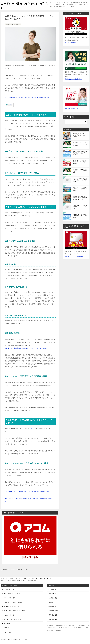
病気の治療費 (53, 619)
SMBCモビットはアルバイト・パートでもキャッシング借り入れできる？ (80, 144)
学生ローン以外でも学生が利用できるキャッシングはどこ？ (80, 207)
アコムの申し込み (9, 589)
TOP (15, 578)
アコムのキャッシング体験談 (12, 594)
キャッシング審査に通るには (13, 24)
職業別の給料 (53, 602)
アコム (33, 429)
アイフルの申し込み (9, 615)
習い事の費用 (53, 615)
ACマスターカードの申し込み (12, 619)
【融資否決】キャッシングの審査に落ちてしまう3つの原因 (16, 569)
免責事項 (6, 628)
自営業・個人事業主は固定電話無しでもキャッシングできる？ (26, 348)
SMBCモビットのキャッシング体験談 (15, 611)
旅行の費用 (53, 606)
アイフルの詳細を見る (71, 108)
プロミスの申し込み (9, 598)
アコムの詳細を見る (71, 42)
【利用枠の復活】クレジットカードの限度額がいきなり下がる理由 (80, 135)
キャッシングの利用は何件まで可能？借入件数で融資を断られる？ (80, 180)
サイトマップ (7, 632)
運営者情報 (7, 624)
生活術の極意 (53, 598)
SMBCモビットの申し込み (11, 606)
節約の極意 (53, 594)
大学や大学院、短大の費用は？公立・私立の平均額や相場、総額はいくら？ (80, 198)
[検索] (76, 122)
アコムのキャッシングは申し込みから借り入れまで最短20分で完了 (28, 98)
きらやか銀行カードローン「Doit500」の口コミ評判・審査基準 (80, 162)
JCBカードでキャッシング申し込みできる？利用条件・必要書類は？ (80, 189)
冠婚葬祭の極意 (54, 611)
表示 (11, 105)
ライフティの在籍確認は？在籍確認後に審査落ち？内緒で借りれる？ (80, 153)
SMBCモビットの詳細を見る (73, 79)
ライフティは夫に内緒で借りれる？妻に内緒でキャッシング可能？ (80, 216)
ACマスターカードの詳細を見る (74, 256)
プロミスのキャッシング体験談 (13, 602)
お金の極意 (53, 589)
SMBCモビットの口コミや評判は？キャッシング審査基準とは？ (80, 171)
